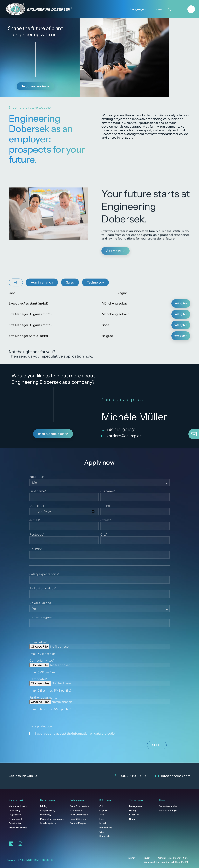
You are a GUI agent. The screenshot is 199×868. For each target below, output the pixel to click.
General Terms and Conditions (173, 858)
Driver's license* (41, 603)
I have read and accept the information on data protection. (75, 733)
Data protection (41, 726)
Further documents (43, 698)
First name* (38, 491)
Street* (106, 520)
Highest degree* (41, 617)
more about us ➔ (53, 426)
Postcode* (37, 535)
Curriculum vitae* (42, 661)
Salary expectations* (44, 574)
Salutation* (37, 477)
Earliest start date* (43, 588)
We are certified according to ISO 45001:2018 (166, 862)
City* (104, 535)
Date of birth (38, 506)
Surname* (108, 491)
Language (139, 9)
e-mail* (35, 520)
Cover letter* (38, 642)
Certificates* (38, 679)
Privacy (147, 858)
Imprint (132, 858)
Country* (36, 549)
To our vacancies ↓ (35, 85)
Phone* (106, 506)
